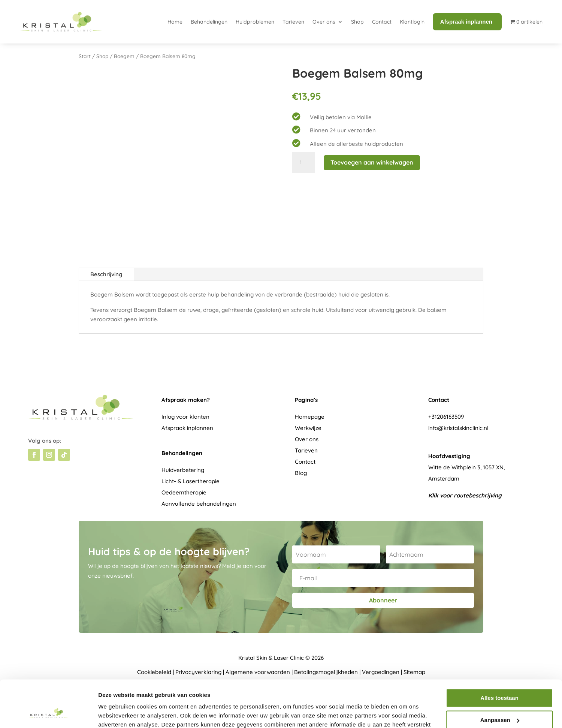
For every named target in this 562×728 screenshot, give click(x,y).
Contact (382, 22)
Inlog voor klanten (185, 417)
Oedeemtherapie (184, 492)
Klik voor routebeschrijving (465, 495)
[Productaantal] (303, 163)
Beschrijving (106, 274)
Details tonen (116, 713)
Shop (357, 22)
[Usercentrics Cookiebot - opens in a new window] (49, 713)
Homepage (310, 417)
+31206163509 (446, 417)
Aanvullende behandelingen (199, 504)
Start (85, 56)
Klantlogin (412, 22)
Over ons (324, 22)
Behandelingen (209, 22)
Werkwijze (308, 428)
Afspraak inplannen (187, 428)
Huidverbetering (183, 470)
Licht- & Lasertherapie (191, 481)
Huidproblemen (255, 22)
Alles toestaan (499, 657)
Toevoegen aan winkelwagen (372, 162)
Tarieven (293, 22)
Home (175, 22)
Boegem (124, 56)
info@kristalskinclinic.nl (458, 428)
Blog (301, 473)
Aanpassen (500, 679)
